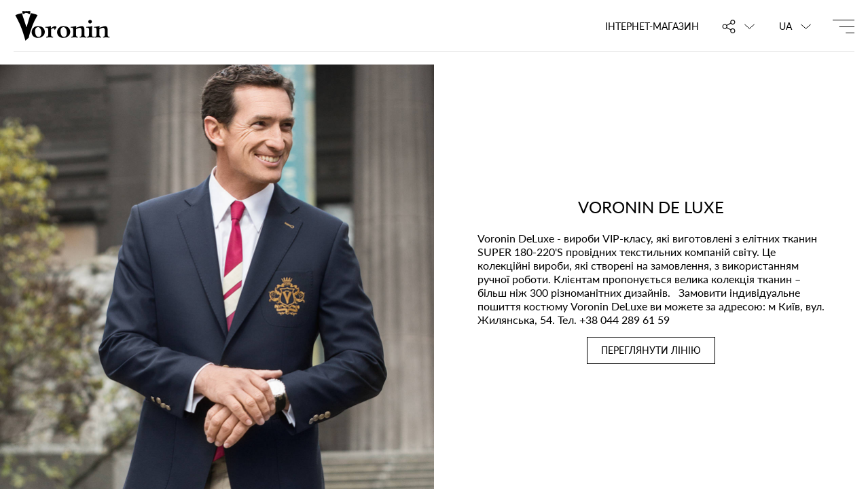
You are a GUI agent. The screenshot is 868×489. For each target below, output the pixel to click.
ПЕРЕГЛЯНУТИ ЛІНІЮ (651, 350)
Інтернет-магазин (652, 26)
